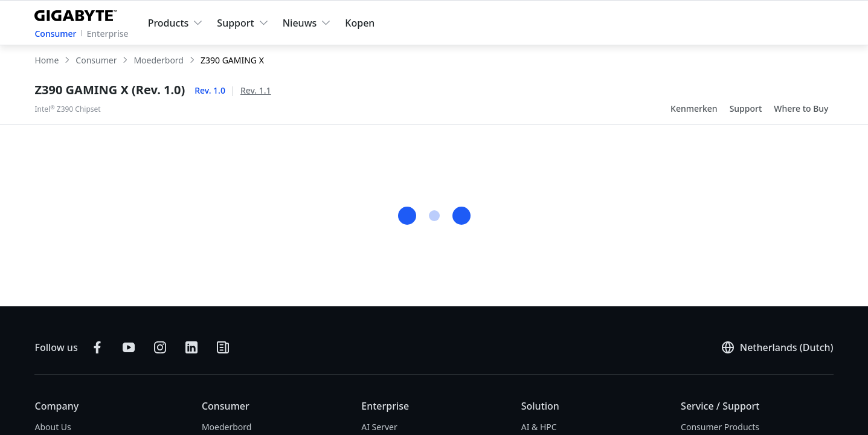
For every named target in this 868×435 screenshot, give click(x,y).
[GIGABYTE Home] (78, 13)
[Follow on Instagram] (160, 347)
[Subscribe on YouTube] (129, 347)
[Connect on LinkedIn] (191, 347)
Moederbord (227, 427)
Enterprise (108, 34)
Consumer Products (720, 427)
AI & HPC (539, 427)
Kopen (360, 23)
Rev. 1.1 (256, 90)
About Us (53, 427)
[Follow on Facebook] (97, 347)
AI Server (379, 427)
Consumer (55, 34)
